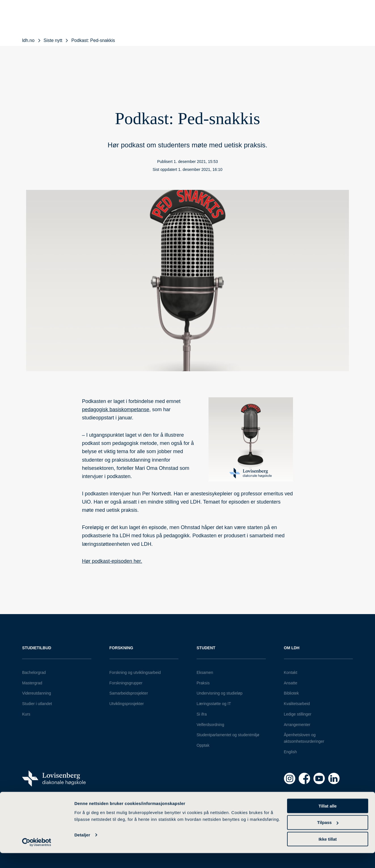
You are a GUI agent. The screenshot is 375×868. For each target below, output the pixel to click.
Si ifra (202, 714)
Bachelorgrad (34, 672)
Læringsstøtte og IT (214, 704)
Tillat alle (328, 821)
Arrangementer (297, 725)
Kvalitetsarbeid (297, 704)
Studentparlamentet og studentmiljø (228, 735)
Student (206, 648)
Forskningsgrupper (126, 683)
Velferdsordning (210, 725)
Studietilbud (37, 648)
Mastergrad (32, 683)
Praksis (203, 683)
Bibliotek (291, 693)
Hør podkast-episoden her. (112, 561)
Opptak (203, 745)
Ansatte (291, 683)
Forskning (121, 648)
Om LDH (292, 648)
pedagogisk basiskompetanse (116, 409)
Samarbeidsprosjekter (129, 693)
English (290, 752)
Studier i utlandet (37, 704)
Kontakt (291, 672)
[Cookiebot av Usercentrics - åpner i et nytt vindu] (37, 857)
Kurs (26, 714)
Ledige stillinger (298, 714)
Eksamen (205, 672)
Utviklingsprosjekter (127, 704)
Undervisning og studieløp (220, 693)
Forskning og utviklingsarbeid (135, 672)
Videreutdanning (37, 693)
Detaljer (82, 850)
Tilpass (328, 837)
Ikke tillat (328, 854)
